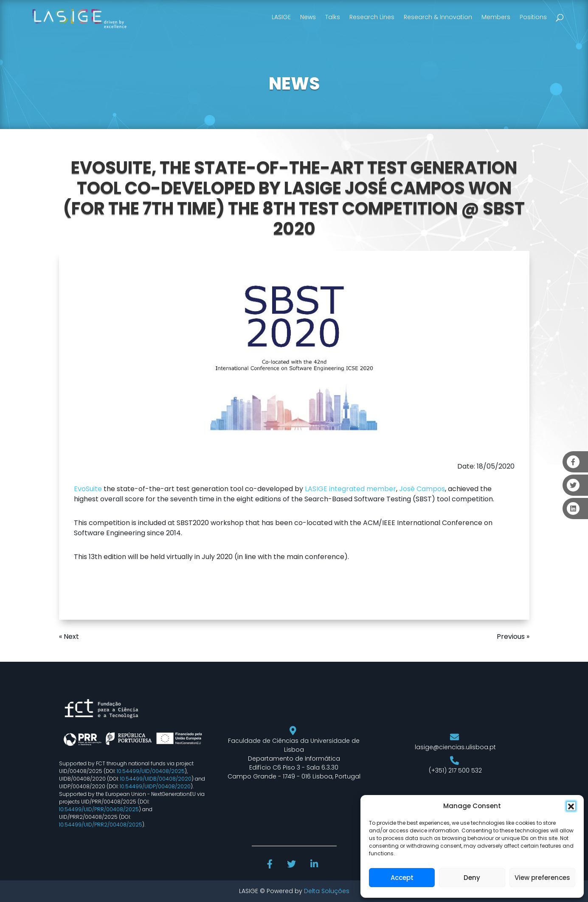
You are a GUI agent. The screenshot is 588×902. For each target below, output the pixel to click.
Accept (402, 878)
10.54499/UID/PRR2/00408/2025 (101, 825)
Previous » (513, 636)
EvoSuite (88, 489)
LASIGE (281, 17)
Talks (333, 17)
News (308, 17)
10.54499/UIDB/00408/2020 (156, 779)
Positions (533, 17)
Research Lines (372, 17)
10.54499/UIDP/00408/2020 (155, 786)
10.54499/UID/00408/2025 (151, 771)
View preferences (542, 878)
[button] (571, 806)
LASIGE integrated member (350, 489)
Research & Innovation (438, 17)
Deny (472, 878)
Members (496, 17)
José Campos (422, 489)
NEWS (294, 84)
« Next (69, 636)
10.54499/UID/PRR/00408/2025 (99, 809)
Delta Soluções (327, 891)
